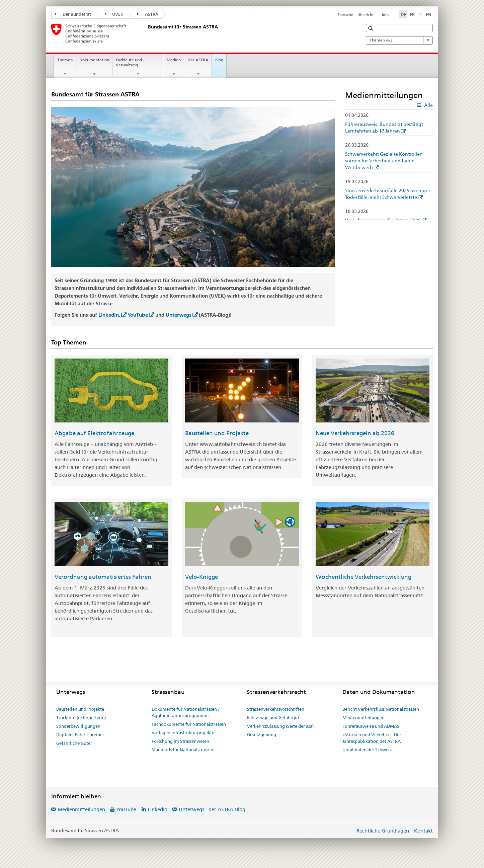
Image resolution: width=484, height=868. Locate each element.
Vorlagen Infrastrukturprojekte (183, 732)
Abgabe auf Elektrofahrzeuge (94, 433)
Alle (428, 105)
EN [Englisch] (429, 14)
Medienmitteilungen (364, 717)
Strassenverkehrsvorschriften (276, 709)
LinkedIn (157, 809)
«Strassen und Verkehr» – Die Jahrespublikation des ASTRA (372, 738)
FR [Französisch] (412, 14)
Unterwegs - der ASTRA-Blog (212, 809)
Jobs (385, 15)
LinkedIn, (109, 315)
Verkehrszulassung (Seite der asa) (280, 726)
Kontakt (423, 831)
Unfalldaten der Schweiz (367, 749)
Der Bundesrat (73, 14)
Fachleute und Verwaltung (129, 62)
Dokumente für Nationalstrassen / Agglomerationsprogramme (186, 712)
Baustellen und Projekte (217, 433)
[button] (371, 28)
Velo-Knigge (201, 577)
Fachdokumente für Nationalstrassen (189, 724)
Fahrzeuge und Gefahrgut (273, 717)
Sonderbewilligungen (78, 726)
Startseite (345, 15)
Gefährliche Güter (74, 743)
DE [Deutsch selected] (403, 14)
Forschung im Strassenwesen (180, 741)
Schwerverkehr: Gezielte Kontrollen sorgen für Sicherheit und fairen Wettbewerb (384, 161)
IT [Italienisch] (420, 14)
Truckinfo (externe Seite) (81, 717)
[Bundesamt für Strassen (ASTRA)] (147, 33)
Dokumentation (94, 60)
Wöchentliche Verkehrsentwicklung (364, 577)
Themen (65, 60)
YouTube (138, 315)
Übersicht (366, 15)
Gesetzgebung (262, 734)
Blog (219, 60)
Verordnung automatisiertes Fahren (103, 577)
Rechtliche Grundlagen (383, 831)
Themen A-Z (399, 40)
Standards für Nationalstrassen (182, 749)
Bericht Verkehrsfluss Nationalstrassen (381, 709)
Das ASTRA (198, 60)
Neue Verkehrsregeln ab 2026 (355, 433)
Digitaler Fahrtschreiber (80, 734)
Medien (174, 60)
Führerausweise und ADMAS (371, 726)
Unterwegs (179, 315)
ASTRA (148, 14)
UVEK (114, 14)
